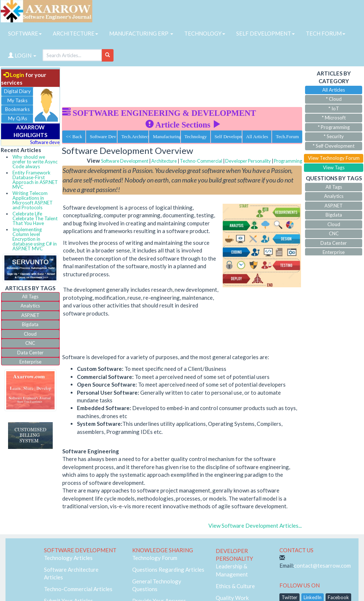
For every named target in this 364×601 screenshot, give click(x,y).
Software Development (125, 161)
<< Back (74, 137)
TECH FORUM (326, 33)
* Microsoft (334, 118)
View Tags (334, 167)
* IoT (334, 108)
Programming (288, 161)
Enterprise (30, 362)
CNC (30, 343)
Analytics (30, 306)
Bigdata (30, 324)
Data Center (30, 353)
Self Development (228, 137)
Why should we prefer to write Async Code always (35, 162)
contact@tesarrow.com (322, 565)
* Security (334, 136)
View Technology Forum (334, 158)
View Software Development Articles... (255, 526)
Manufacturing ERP (166, 137)
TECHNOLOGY (205, 33)
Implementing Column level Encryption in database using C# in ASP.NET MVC (35, 239)
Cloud (30, 334)
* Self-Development (334, 146)
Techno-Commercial (201, 161)
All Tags (30, 296)
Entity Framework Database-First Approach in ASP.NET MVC (35, 180)
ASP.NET (30, 315)
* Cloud (334, 99)
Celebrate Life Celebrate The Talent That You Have (35, 218)
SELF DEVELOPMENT (265, 33)
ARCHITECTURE (75, 33)
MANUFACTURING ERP (141, 33)
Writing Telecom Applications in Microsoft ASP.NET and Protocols (33, 200)
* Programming (334, 127)
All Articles (257, 137)
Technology (196, 137)
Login (14, 75)
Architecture (164, 161)
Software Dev (103, 137)
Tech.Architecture (135, 137)
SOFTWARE (25, 33)
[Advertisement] (195, 84)
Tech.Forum (287, 137)
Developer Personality (248, 161)
